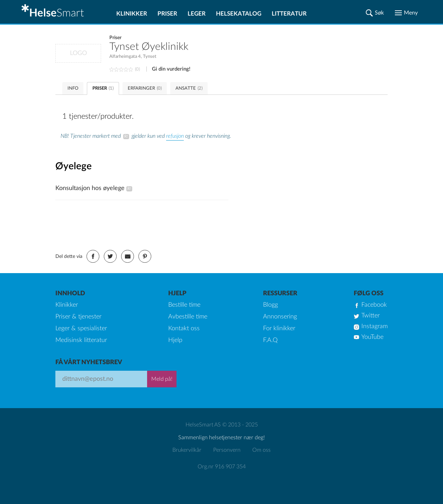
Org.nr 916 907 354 (222, 467)
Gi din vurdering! (171, 69)
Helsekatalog (239, 14)
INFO (73, 88)
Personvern (227, 450)
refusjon (175, 136)
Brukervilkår (187, 450)
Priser (167, 14)
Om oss (261, 450)
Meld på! (162, 379)
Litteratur (289, 14)
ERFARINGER (145, 88)
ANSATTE (189, 88)
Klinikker (132, 14)
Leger (197, 14)
